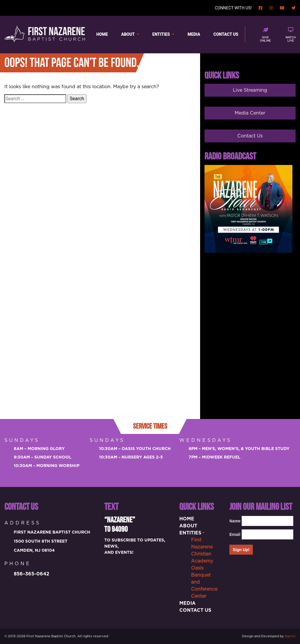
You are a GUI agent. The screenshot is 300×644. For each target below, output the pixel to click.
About (128, 34)
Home (102, 34)
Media (194, 34)
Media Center (250, 113)
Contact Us (226, 34)
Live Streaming (250, 90)
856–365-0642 (31, 574)
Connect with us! (233, 8)
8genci (290, 636)
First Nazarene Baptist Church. (51, 636)
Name (234, 521)
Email (234, 534)
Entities (162, 34)
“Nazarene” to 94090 (120, 525)
